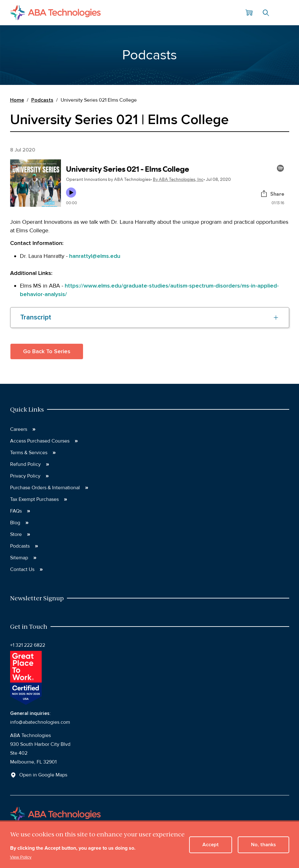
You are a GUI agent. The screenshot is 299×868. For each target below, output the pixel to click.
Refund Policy (25, 464)
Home (17, 100)
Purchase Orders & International (45, 488)
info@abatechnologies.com (40, 722)
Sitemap (19, 558)
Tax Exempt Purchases (34, 499)
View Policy (21, 857)
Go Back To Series (47, 351)
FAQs (16, 511)
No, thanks (263, 845)
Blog (15, 523)
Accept (211, 845)
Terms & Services (29, 453)
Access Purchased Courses (40, 441)
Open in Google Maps (43, 775)
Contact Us (22, 569)
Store (16, 534)
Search (266, 13)
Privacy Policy (25, 476)
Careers (19, 429)
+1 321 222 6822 (28, 645)
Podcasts (42, 100)
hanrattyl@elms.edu (95, 256)
